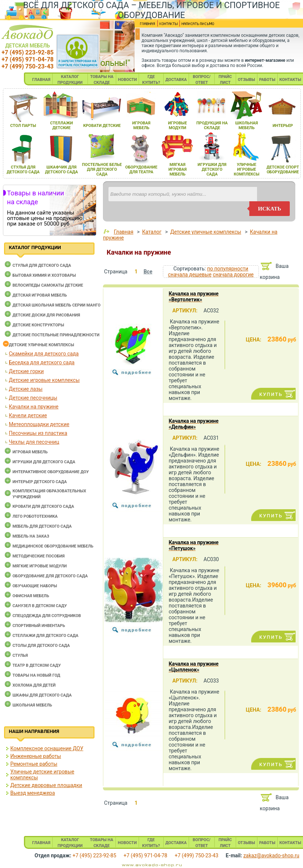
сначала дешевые (190, 274)
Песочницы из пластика (38, 433)
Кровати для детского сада (43, 506)
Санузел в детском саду (40, 606)
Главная (123, 232)
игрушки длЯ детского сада (212, 169)
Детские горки (26, 371)
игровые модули (177, 125)
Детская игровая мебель (40, 295)
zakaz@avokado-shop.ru (271, 855)
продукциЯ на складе (212, 125)
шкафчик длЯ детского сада (62, 170)
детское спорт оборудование (283, 170)
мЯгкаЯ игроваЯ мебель (177, 169)
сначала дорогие (233, 274)
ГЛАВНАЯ (41, 80)
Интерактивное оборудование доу (51, 472)
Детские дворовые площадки (46, 785)
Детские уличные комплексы (42, 345)
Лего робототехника (35, 516)
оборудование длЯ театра (141, 170)
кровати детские (102, 126)
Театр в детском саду (37, 665)
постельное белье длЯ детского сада (102, 169)
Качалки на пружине (34, 407)
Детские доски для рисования (46, 315)
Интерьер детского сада (40, 482)
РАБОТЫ (267, 80)
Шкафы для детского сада (42, 695)
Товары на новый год (36, 675)
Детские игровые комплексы (44, 380)
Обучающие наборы (35, 586)
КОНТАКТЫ (290, 80)
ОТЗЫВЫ (247, 80)
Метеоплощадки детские (39, 424)
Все (148, 272)
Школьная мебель (32, 705)
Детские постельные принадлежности (56, 335)
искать (270, 209)
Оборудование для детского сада (50, 576)
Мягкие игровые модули (40, 566)
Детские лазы (26, 389)
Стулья (20, 656)
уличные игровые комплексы (247, 169)
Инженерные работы (36, 756)
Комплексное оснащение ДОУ (47, 748)
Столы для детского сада (41, 646)
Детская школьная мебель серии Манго (56, 305)
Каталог (152, 232)
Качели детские (28, 415)
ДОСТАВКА (176, 80)
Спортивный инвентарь (39, 626)
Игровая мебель (30, 452)
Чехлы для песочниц (34, 442)
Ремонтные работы (34, 764)
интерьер (283, 126)
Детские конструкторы (38, 325)
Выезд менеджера (33, 793)
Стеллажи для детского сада (45, 636)
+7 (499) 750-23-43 (27, 66)
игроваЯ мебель (141, 125)
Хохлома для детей (34, 685)
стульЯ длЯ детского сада (23, 170)
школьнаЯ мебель (247, 125)
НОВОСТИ (128, 80)
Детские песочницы (33, 398)
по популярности (228, 269)
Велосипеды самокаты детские (48, 285)
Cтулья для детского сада (42, 265)
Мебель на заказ (31, 536)
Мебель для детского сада (42, 526)
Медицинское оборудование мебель (53, 546)
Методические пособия (39, 556)
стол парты (23, 126)
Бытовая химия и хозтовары (44, 275)
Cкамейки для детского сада (44, 354)
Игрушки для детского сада (44, 462)
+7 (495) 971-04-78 (27, 59)
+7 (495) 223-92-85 (27, 52)
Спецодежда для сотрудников (47, 616)
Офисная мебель (31, 596)
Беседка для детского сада (42, 362)
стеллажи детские (61, 125)
